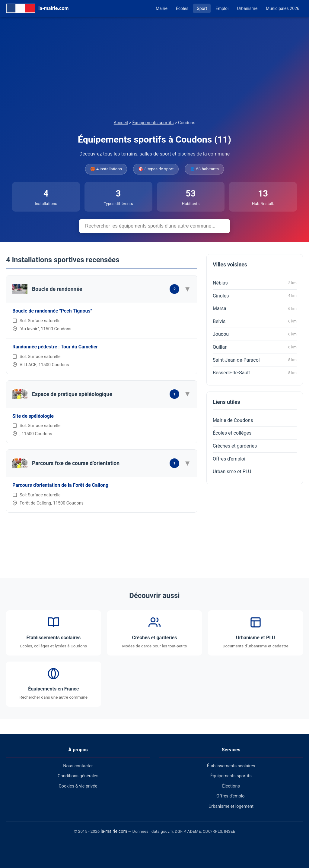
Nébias (255, 283)
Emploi (222, 8)
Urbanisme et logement (231, 806)
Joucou (255, 334)
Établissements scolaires (231, 766)
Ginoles (255, 296)
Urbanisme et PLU (232, 472)
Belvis (255, 321)
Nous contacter (78, 766)
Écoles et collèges (232, 433)
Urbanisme (247, 8)
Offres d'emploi (229, 459)
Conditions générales (78, 776)
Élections (231, 786)
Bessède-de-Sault (255, 373)
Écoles (182, 8)
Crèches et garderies (235, 446)
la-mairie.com (114, 831)
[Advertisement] (154, 74)
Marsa (255, 309)
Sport (202, 8)
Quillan (255, 347)
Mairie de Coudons (233, 420)
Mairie (162, 8)
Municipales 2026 (283, 8)
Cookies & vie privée (78, 786)
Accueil (121, 123)
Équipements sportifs (153, 123)
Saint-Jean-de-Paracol (255, 360)
